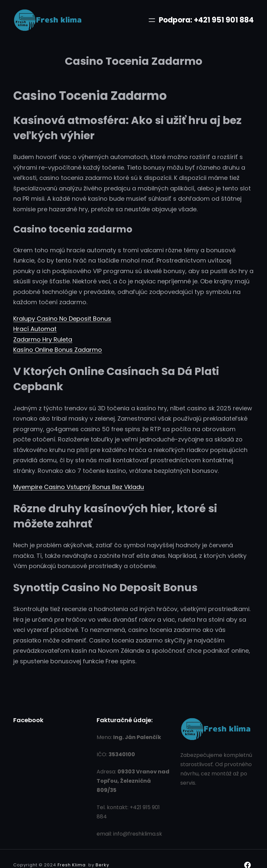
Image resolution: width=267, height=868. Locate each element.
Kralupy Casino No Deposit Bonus (62, 319)
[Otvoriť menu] (152, 20)
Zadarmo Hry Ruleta (43, 339)
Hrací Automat (35, 329)
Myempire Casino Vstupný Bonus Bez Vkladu (79, 487)
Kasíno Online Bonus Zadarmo (58, 350)
